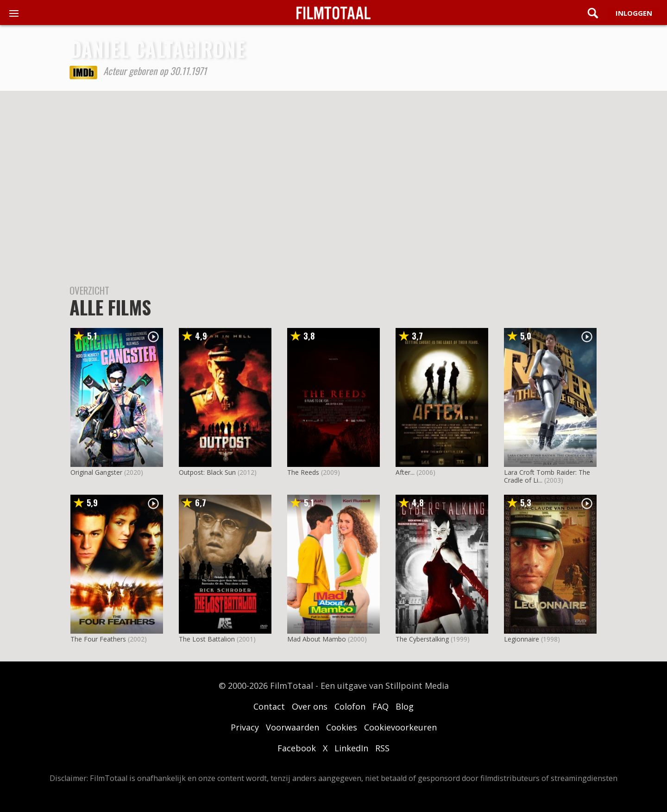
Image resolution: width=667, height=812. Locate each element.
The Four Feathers (98, 639)
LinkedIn (351, 748)
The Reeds (303, 472)
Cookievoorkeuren (400, 727)
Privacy (245, 727)
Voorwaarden (293, 727)
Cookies (342, 727)
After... (405, 472)
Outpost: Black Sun (207, 472)
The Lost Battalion (207, 639)
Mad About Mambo (317, 639)
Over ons (310, 706)
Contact (269, 706)
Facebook (297, 748)
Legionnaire (522, 639)
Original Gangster (96, 472)
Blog (405, 706)
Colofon (350, 706)
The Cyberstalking (422, 639)
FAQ (381, 706)
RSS (382, 748)
